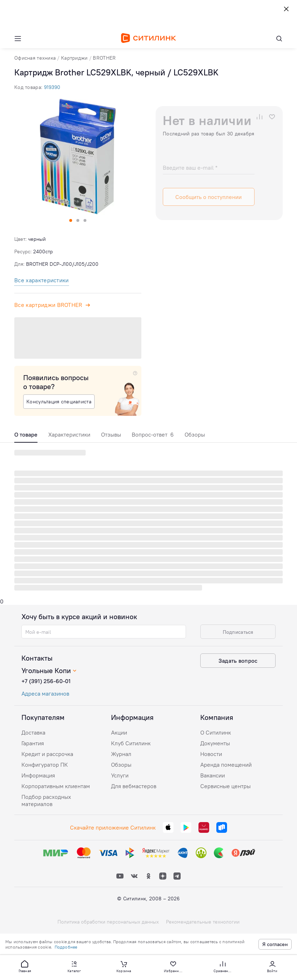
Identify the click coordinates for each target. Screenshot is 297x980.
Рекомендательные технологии (203, 922)
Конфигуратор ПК (45, 765)
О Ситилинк (216, 732)
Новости (211, 754)
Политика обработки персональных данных (108, 922)
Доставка (33, 732)
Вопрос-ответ (153, 434)
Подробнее (66, 947)
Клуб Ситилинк (131, 743)
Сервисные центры (225, 786)
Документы (215, 743)
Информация (38, 775)
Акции (119, 732)
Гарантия (33, 743)
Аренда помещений (226, 765)
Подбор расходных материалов (46, 800)
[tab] (26, 436)
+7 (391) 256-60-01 (46, 681)
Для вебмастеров (134, 786)
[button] (25, 966)
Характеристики (69, 434)
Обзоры (195, 434)
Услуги (120, 775)
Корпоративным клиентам (56, 786)
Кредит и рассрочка (47, 754)
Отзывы (111, 434)
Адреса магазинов (45, 693)
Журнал (121, 754)
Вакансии (213, 775)
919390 (52, 87)
